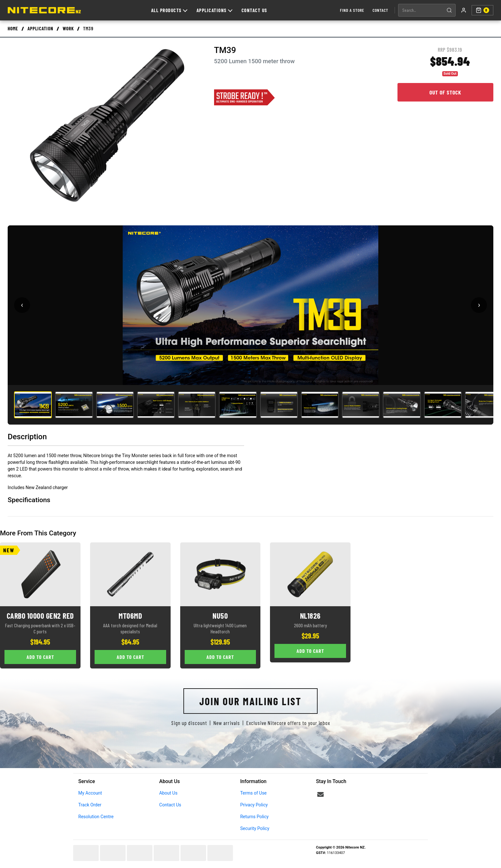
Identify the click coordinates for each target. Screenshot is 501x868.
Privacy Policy (254, 805)
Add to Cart (40, 657)
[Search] (449, 10)
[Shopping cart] (482, 10)
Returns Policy (254, 817)
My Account (90, 793)
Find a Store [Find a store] (352, 10)
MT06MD (130, 616)
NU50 (220, 616)
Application (40, 28)
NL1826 (310, 616)
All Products (169, 10)
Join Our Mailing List (250, 701)
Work (68, 28)
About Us (168, 793)
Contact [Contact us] (380, 10)
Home (13, 28)
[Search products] (421, 10)
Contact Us (254, 10)
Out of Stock (445, 92)
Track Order (90, 805)
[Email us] (320, 795)
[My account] (464, 10)
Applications (214, 10)
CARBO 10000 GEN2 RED (40, 616)
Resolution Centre (96, 817)
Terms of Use (254, 793)
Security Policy (255, 828)
